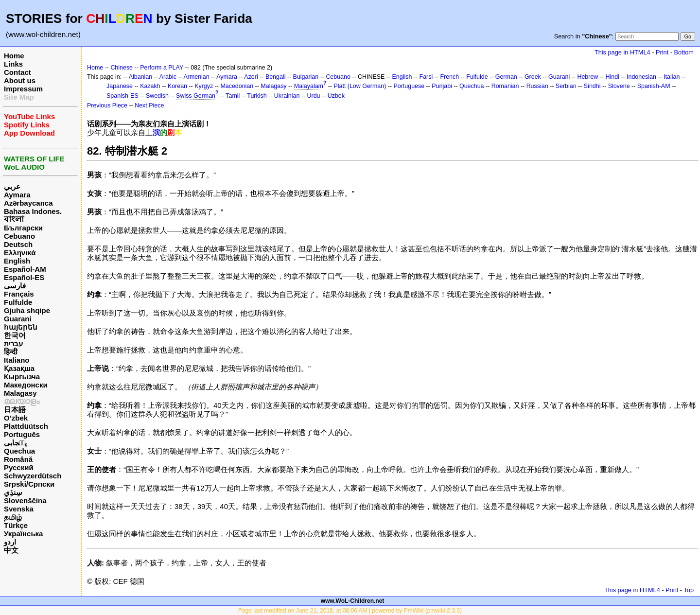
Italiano (17, 360)
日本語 (15, 410)
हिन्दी (11, 352)
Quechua (19, 451)
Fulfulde (18, 302)
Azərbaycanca (28, 203)
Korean (177, 86)
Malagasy (20, 393)
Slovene (619, 86)
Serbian (566, 86)
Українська (23, 534)
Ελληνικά (20, 253)
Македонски (26, 385)
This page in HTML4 (622, 52)
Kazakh (150, 86)
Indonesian (641, 77)
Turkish (257, 96)
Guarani (18, 319)
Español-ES (24, 277)
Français (19, 294)
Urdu (314, 96)
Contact (17, 72)
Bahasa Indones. (33, 211)
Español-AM (25, 269)
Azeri (251, 77)
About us (20, 80)
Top (689, 590)
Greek (533, 77)
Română (18, 459)
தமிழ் (13, 517)
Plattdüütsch (26, 426)
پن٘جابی (15, 443)
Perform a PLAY (162, 68)
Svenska (19, 509)
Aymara (17, 195)
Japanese (120, 86)
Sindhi (592, 86)
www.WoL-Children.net (353, 601)
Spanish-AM (654, 86)
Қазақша (19, 368)
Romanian (505, 86)
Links (13, 64)
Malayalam (309, 86)
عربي (12, 186)
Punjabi (442, 86)
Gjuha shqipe (27, 310)
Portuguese (409, 86)
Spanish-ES (122, 96)
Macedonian (237, 86)
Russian (537, 86)
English (17, 261)
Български (23, 228)
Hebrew (587, 77)
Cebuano (19, 236)
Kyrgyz (204, 86)
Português (22, 434)
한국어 (15, 335)
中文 (11, 550)
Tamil (233, 96)
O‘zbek (16, 418)
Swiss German (196, 96)
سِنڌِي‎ (13, 492)
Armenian (196, 77)
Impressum (23, 89)
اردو (10, 542)
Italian (672, 77)
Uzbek (336, 96)
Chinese (122, 68)
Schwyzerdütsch (33, 476)
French (449, 77)
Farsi (426, 77)
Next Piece (149, 105)
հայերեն (21, 327)
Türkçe (16, 525)
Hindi (612, 77)
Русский (19, 467)
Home (14, 56)
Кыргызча (22, 377)
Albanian (140, 77)
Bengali (276, 77)
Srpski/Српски (29, 484)
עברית (13, 343)
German (506, 77)
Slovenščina (25, 501)
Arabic (168, 77)
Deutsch (18, 244)
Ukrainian (287, 96)
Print (662, 52)
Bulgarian (306, 77)
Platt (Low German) (360, 86)
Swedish (157, 96)
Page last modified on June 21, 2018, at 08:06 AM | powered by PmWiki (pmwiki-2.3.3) (350, 611)
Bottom (684, 52)
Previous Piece (107, 105)
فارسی (15, 286)
